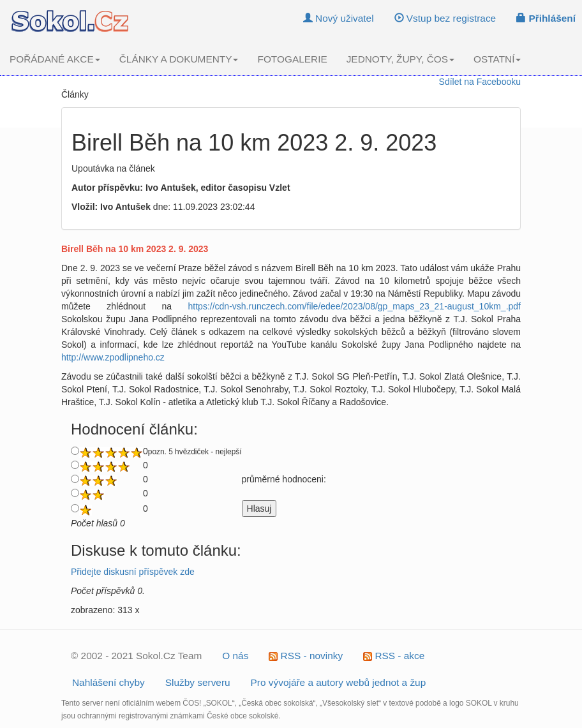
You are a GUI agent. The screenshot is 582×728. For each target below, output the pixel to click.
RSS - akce (394, 656)
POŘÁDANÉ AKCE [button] (55, 59)
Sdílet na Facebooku (480, 82)
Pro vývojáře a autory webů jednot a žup (339, 682)
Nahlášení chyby (108, 682)
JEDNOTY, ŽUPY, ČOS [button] (400, 59)
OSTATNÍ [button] (497, 59)
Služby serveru (198, 682)
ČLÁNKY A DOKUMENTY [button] (179, 59)
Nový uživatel (339, 18)
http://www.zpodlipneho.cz (113, 357)
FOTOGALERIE (292, 59)
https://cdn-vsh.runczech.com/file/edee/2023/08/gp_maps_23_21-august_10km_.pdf (354, 306)
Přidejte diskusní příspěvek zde (133, 572)
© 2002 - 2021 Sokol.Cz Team (136, 656)
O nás (235, 656)
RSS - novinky (306, 656)
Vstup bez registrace (445, 18)
